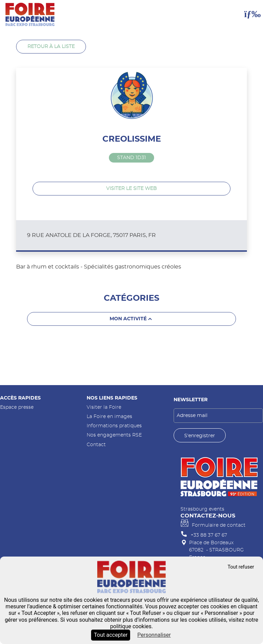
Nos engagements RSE (114, 435)
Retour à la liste (51, 46)
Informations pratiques (114, 426)
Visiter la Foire (104, 407)
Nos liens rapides (112, 398)
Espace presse (17, 407)
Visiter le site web (131, 188)
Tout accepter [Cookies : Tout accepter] (111, 635)
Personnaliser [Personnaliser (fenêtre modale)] (154, 635)
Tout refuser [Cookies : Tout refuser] (241, 567)
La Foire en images (109, 416)
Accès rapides (20, 398)
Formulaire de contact (219, 525)
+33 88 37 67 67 (209, 535)
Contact (96, 445)
